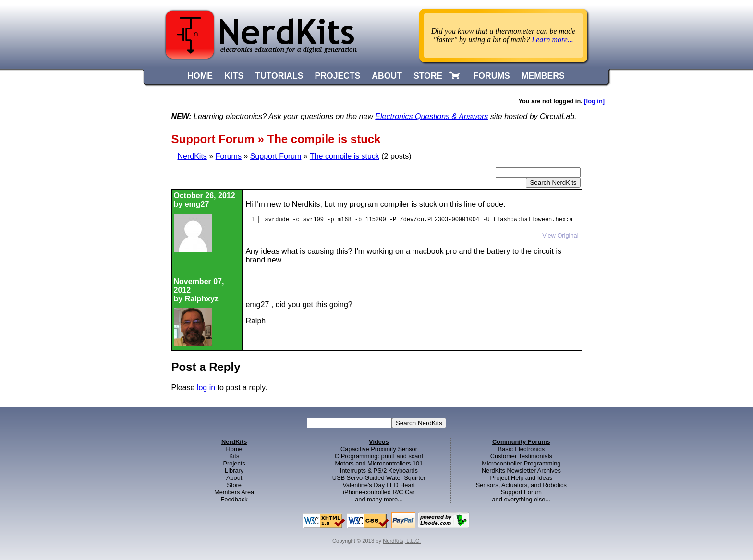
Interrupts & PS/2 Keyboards (379, 471)
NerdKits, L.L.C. (402, 541)
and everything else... (521, 499)
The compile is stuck (345, 156)
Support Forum (276, 156)
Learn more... (553, 40)
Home (234, 449)
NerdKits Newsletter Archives (521, 471)
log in (206, 387)
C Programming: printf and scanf (379, 456)
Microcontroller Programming (521, 463)
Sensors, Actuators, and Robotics (521, 485)
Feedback (234, 499)
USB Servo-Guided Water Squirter (379, 478)
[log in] (594, 101)
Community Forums (521, 442)
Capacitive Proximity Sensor (379, 449)
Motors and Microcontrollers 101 (379, 463)
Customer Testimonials (521, 456)
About (234, 478)
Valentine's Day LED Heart (379, 485)
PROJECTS (338, 76)
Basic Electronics (521, 449)
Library (234, 471)
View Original (560, 235)
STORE (428, 76)
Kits (234, 456)
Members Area (234, 492)
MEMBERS (543, 76)
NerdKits (192, 156)
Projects (234, 463)
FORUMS (492, 76)
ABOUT (387, 76)
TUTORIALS (279, 76)
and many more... (379, 499)
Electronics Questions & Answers (431, 116)
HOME (200, 76)
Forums (229, 156)
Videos (379, 442)
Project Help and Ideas (521, 478)
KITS (234, 76)
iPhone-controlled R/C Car (379, 492)
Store (234, 485)
